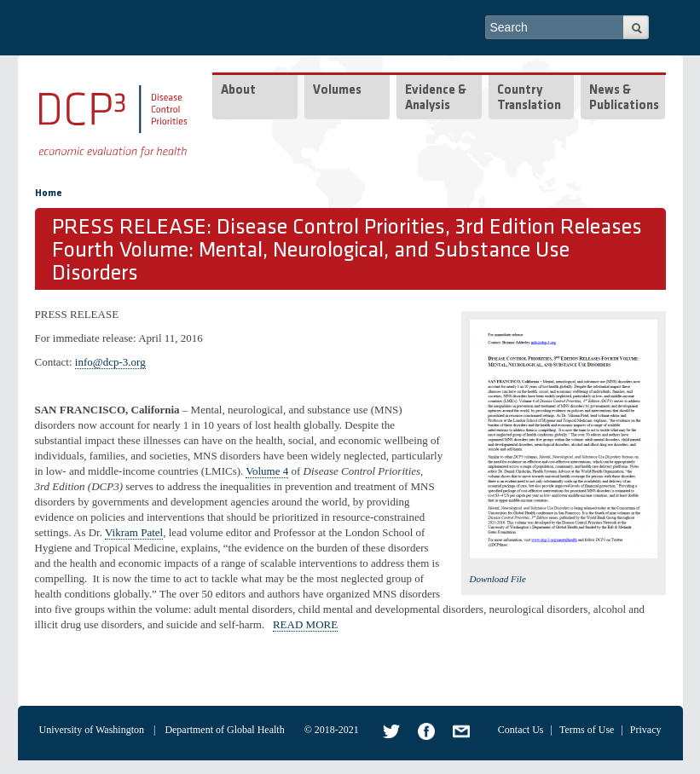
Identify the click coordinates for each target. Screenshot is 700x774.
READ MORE (305, 624)
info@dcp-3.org (110, 362)
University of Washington (92, 730)
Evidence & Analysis (436, 98)
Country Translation (529, 98)
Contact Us (521, 730)
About (238, 91)
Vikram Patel (134, 532)
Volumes (337, 91)
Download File (498, 579)
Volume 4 (267, 471)
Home (49, 193)
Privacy (646, 730)
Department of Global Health (224, 730)
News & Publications (624, 98)
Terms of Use (587, 730)
